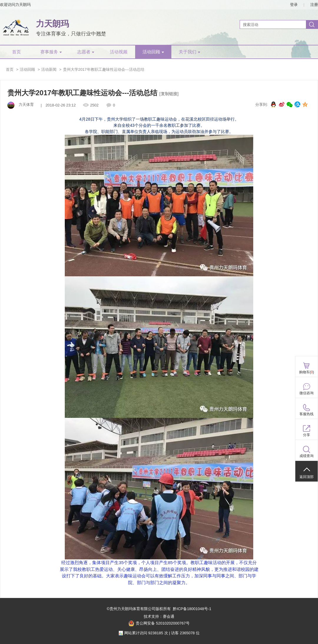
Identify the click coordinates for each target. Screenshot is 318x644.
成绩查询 (307, 456)
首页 (16, 52)
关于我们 (189, 52)
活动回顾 (153, 52)
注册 (314, 5)
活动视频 (119, 52)
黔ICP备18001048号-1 (192, 609)
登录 (294, 5)
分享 (307, 435)
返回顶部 (307, 477)
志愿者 (86, 52)
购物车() (307, 372)
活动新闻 (49, 69)
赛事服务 (51, 52)
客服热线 (307, 414)
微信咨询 (307, 393)
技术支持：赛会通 (159, 616)
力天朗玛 (52, 24)
